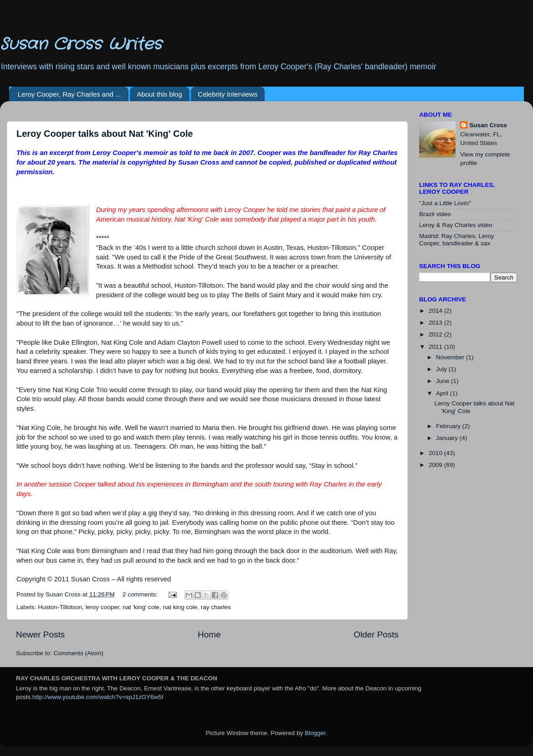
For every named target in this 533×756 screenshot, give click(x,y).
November (451, 357)
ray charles (216, 607)
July (442, 369)
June (443, 381)
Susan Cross (488, 125)
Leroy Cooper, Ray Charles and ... (69, 94)
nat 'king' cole (141, 607)
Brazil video (435, 214)
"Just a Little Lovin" (445, 203)
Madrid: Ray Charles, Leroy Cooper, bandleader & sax (456, 240)
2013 (436, 323)
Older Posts (376, 634)
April (443, 393)
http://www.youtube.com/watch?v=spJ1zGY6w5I (98, 697)
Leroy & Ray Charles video (456, 225)
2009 (436, 465)
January (448, 438)
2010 (436, 453)
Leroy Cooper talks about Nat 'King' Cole (105, 134)
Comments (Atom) (79, 653)
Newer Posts (40, 634)
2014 (436, 311)
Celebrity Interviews (228, 94)
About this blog (159, 94)
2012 (436, 334)
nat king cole (180, 607)
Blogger (315, 733)
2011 (436, 347)
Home (209, 634)
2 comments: (141, 594)
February (449, 426)
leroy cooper (102, 607)
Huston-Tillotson (60, 607)
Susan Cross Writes (81, 44)
